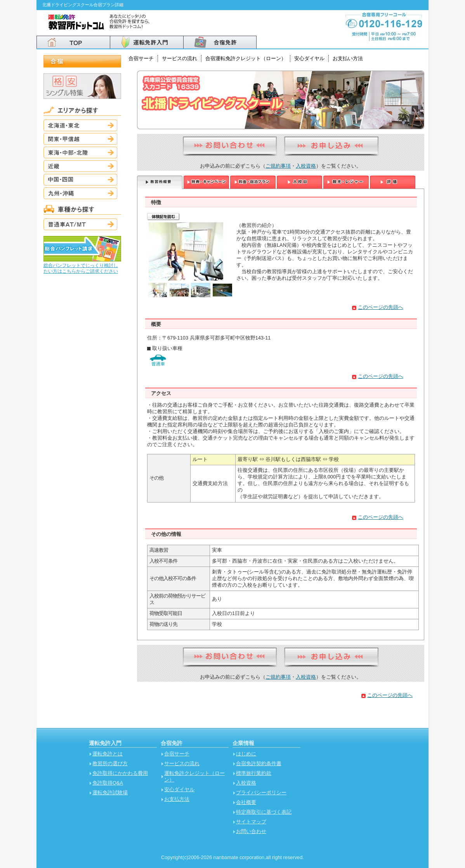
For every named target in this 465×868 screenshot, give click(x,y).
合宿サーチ (141, 58)
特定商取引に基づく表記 (264, 812)
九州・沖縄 (80, 193)
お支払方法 (177, 799)
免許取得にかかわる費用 (120, 773)
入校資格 (306, 166)
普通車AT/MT (80, 224)
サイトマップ (251, 822)
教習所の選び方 (110, 763)
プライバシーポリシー (261, 793)
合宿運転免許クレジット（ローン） (246, 58)
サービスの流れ (180, 58)
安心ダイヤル (309, 58)
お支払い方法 (348, 58)
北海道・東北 (80, 125)
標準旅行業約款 (254, 773)
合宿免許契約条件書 (259, 763)
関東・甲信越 (80, 139)
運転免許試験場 (110, 793)
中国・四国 (80, 180)
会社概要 (246, 802)
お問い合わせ (251, 831)
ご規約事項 (278, 166)
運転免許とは (108, 754)
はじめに (246, 754)
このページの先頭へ (381, 307)
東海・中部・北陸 (80, 152)
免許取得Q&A (108, 783)
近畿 (80, 166)
